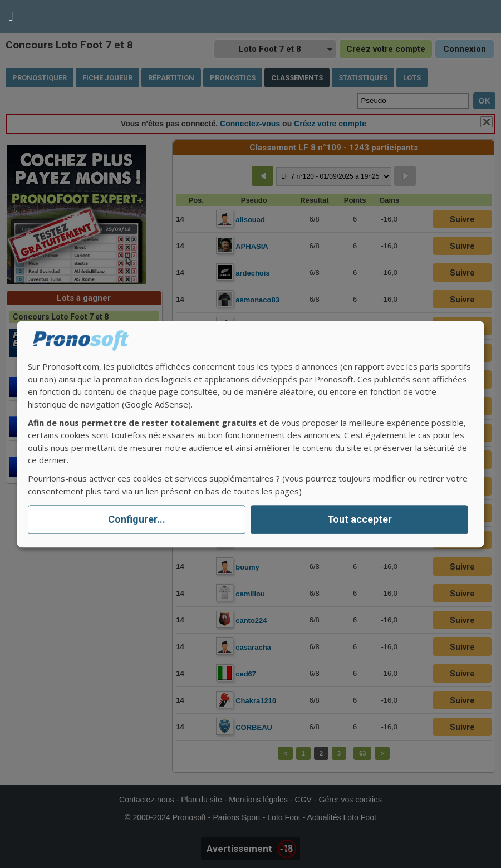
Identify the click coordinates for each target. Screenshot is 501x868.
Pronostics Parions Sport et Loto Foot (72, 16)
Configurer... (137, 520)
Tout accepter (360, 520)
